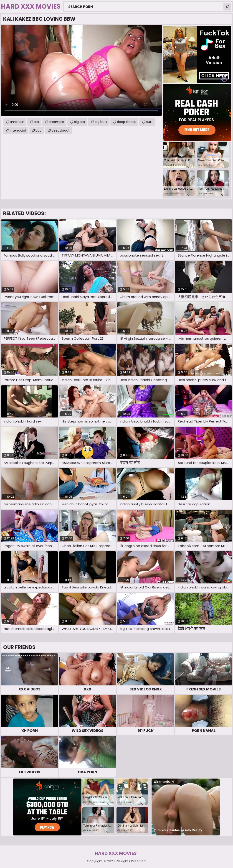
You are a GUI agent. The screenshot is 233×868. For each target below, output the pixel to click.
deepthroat (61, 130)
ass (36, 122)
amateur (17, 122)
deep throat (127, 122)
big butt (101, 122)
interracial (18, 130)
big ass (79, 122)
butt (149, 122)
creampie (56, 122)
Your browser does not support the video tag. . (81, 70)
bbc (39, 130)
